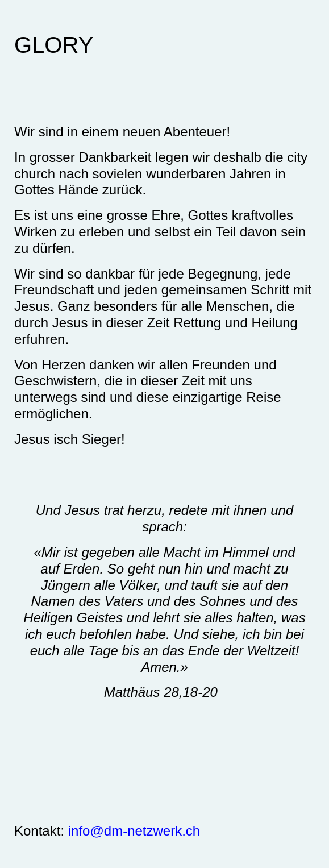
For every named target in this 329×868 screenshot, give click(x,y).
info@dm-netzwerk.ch (134, 831)
